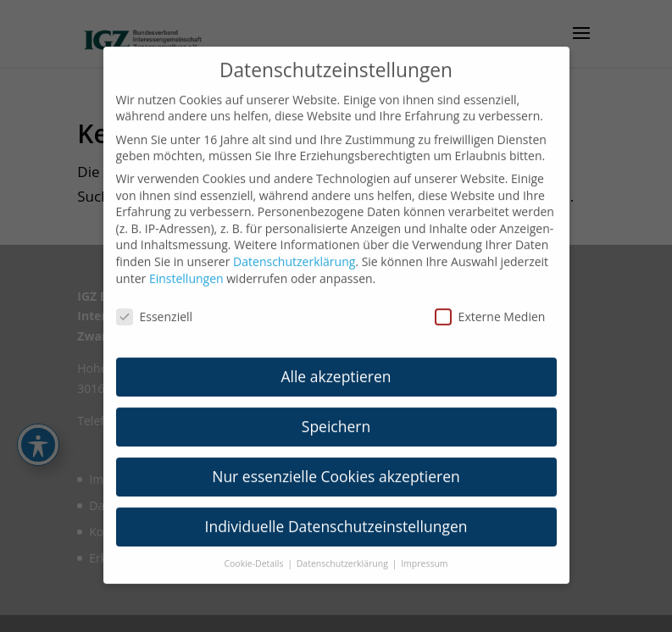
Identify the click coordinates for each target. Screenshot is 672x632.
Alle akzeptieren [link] (336, 366)
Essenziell (155, 307)
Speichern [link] (336, 416)
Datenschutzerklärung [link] (294, 251)
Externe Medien (490, 307)
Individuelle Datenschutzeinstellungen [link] (336, 516)
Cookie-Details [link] (255, 553)
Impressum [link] (424, 553)
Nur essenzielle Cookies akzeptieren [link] (336, 466)
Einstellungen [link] (186, 268)
